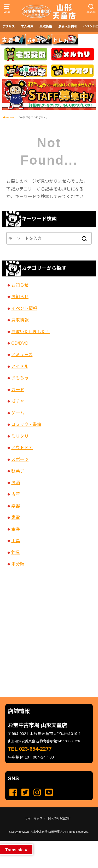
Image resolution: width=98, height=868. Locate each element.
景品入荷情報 (68, 26)
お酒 (16, 483)
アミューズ (22, 355)
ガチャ (18, 401)
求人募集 (27, 26)
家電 (16, 517)
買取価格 (46, 26)
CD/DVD (20, 343)
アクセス (9, 26)
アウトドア (22, 448)
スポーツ (20, 459)
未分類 (18, 564)
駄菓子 (18, 471)
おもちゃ (20, 378)
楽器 (16, 506)
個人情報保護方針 (59, 818)
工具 (16, 541)
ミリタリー (22, 436)
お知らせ (20, 285)
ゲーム (18, 413)
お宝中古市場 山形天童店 (47, 832)
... (45, 842)
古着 (16, 494)
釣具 (16, 552)
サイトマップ (34, 818)
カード (18, 390)
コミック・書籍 (26, 424)
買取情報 (20, 320)
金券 (16, 529)
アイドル (20, 366)
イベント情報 (24, 308)
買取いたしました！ (31, 332)
